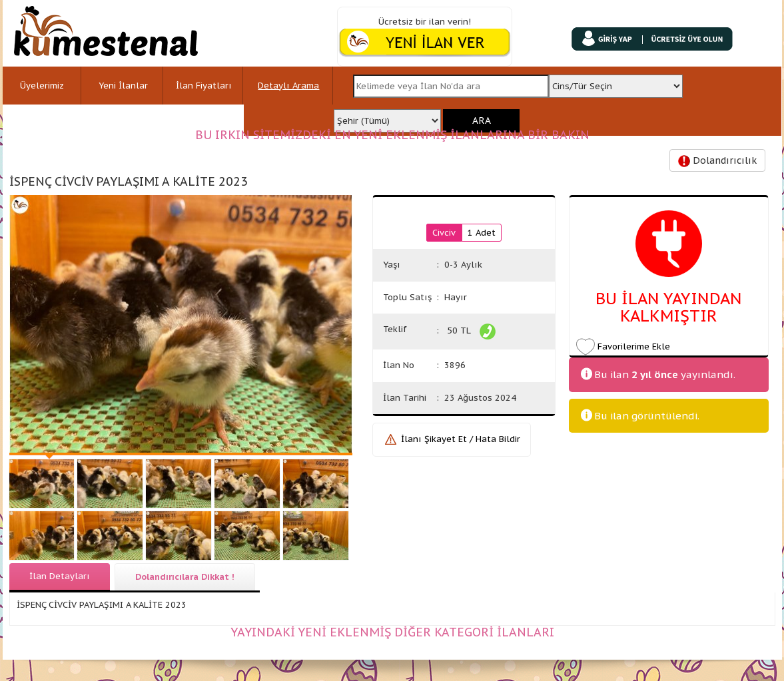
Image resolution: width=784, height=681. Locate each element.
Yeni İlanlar (123, 86)
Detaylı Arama (288, 86)
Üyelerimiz (42, 86)
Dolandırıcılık (717, 161)
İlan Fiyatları (204, 86)
